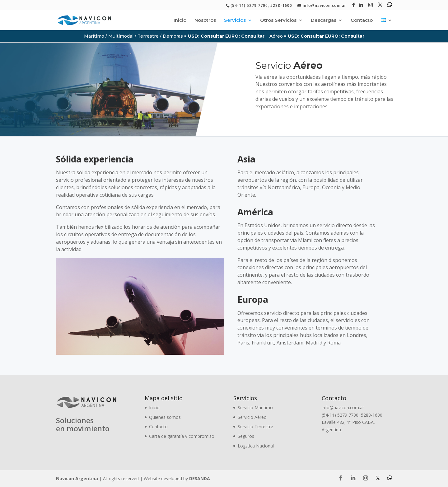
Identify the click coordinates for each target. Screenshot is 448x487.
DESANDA (200, 478)
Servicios (235, 21)
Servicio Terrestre (255, 426)
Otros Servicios (278, 21)
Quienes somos (165, 417)
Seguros (246, 436)
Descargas (324, 21)
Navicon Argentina (77, 478)
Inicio (180, 21)
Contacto (362, 21)
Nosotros (205, 21)
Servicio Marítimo (255, 407)
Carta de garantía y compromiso (182, 436)
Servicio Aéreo (252, 417)
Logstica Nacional (256, 446)
